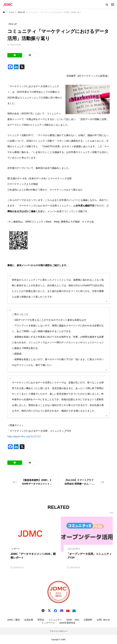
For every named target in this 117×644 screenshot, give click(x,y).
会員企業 (29, 620)
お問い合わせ (103, 620)
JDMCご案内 (13, 620)
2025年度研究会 (67, 623)
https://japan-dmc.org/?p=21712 (24, 436)
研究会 (41, 620)
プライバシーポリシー (59, 631)
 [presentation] (111, 513)
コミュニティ (55, 620)
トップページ (48, 623)
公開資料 (88, 620)
